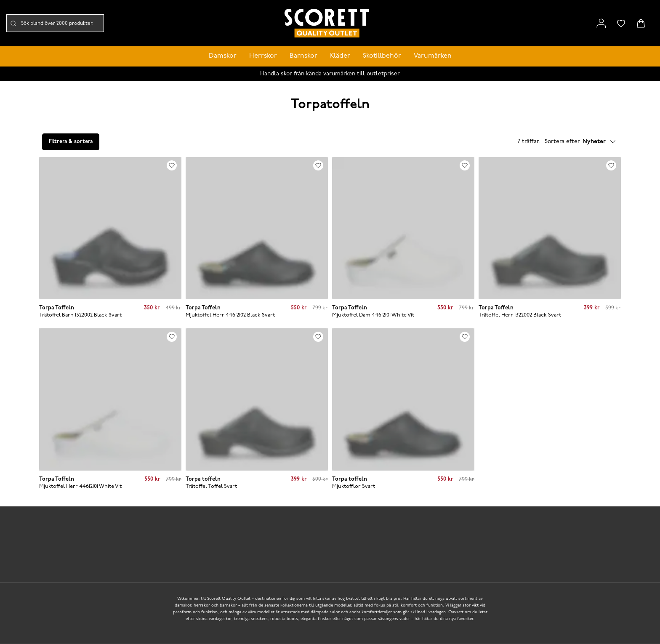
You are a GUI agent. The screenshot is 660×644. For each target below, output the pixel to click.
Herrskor (263, 56)
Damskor (223, 56)
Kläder (340, 56)
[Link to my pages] (601, 23)
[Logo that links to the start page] (327, 23)
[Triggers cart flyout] (641, 23)
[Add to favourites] (172, 165)
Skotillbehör (382, 56)
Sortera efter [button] (580, 142)
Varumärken (433, 56)
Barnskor (303, 56)
